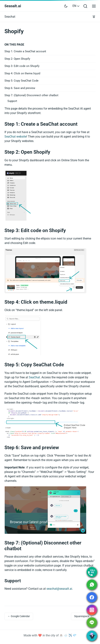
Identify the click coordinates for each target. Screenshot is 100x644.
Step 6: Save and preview (20, 88)
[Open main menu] (94, 6)
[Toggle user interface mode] (66, 6)
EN (76, 6)
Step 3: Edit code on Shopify (22, 66)
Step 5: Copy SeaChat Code (21, 81)
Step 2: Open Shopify (17, 59)
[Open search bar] (85, 6)
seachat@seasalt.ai (59, 589)
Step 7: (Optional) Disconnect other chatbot (31, 95)
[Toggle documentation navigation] (94, 17)
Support (12, 101)
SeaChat (34, 377)
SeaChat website (15, 137)
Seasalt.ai (13, 6)
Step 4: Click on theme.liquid (22, 73)
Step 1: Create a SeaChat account (25, 51)
